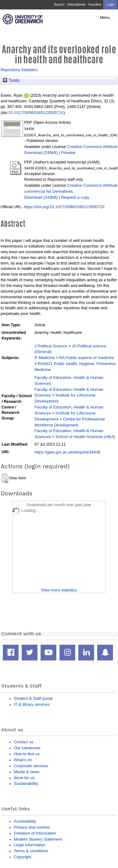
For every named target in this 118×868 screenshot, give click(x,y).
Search (59, 5)
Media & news (27, 772)
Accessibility (25, 821)
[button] (5, 478)
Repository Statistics (19, 70)
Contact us (24, 742)
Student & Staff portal (33, 698)
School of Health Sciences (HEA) (85, 437)
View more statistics (59, 590)
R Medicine (45, 358)
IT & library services (32, 704)
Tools (11, 80)
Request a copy (75, 197)
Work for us (24, 778)
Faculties (95, 5)
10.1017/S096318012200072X (36, 113)
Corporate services (31, 766)
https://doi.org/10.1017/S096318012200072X (64, 207)
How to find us (27, 754)
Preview (68, 153)
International (76, 5)
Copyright (22, 857)
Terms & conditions (31, 851)
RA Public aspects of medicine (87, 358)
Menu (105, 18)
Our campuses (27, 748)
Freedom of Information (35, 833)
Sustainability (26, 783)
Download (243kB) (41, 197)
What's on (23, 760)
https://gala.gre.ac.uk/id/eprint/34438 (67, 452)
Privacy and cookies (32, 827)
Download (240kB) (41, 153)
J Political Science (51, 346)
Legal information (29, 845)
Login (110, 5)
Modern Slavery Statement (38, 839)
